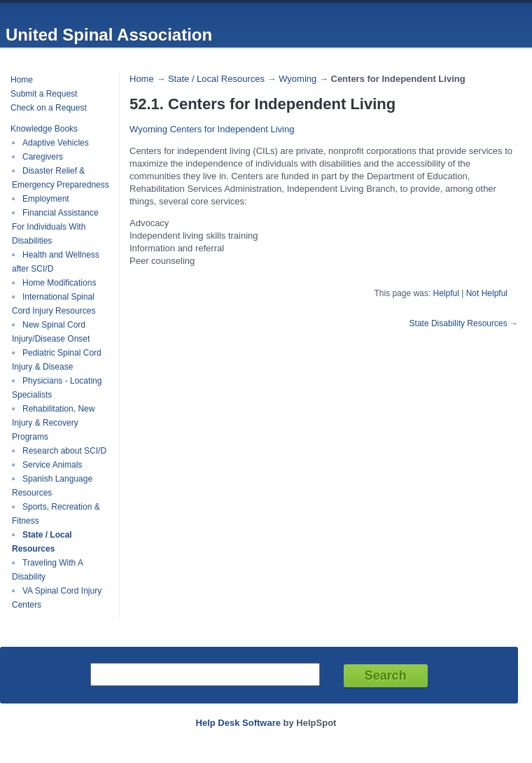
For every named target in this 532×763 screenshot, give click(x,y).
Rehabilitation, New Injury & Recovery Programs (53, 423)
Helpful (446, 293)
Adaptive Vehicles (56, 143)
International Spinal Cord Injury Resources (54, 304)
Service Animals (52, 465)
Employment (46, 199)
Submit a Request (44, 94)
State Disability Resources (458, 323)
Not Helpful (487, 293)
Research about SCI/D (64, 451)
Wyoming (297, 79)
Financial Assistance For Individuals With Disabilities (55, 227)
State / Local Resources (42, 542)
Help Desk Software (238, 723)
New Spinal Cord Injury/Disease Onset (51, 332)
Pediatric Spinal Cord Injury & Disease (57, 360)
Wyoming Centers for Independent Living (212, 129)
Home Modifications (59, 283)
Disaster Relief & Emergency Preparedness (61, 178)
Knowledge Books (44, 129)
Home (22, 80)
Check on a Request (49, 108)
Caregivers (43, 157)
